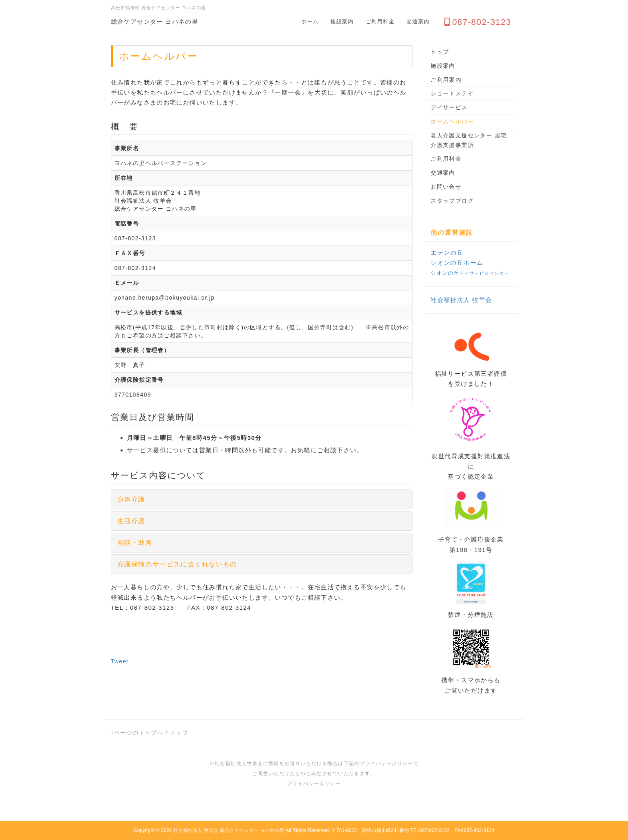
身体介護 (131, 499)
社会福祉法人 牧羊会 (461, 300)
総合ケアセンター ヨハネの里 (155, 21)
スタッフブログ (452, 201)
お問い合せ (446, 187)
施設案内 (342, 21)
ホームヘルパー (452, 121)
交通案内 (418, 21)
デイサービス (449, 107)
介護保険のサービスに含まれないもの (177, 564)
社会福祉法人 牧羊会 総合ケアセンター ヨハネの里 (229, 830)
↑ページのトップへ (137, 733)
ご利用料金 (380, 21)
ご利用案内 (446, 80)
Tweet (120, 661)
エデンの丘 (447, 253)
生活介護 (131, 521)
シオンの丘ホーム (457, 263)
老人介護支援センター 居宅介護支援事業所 (469, 140)
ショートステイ (452, 93)
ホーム (310, 21)
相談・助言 (135, 543)
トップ (440, 52)
